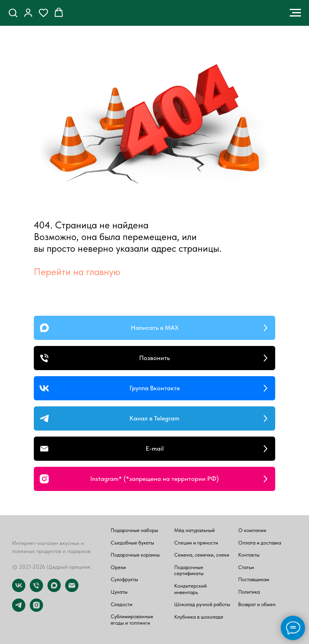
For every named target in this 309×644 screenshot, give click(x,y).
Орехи (118, 567)
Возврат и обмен (257, 604)
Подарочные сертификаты (189, 570)
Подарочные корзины (135, 555)
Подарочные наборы (134, 530)
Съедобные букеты (132, 543)
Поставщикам (254, 579)
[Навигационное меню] (295, 13)
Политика (249, 592)
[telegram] (19, 610)
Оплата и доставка (260, 543)
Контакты (249, 555)
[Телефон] (36, 590)
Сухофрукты (124, 579)
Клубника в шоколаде (199, 617)
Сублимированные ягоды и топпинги (132, 620)
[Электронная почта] (72, 590)
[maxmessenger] (54, 590)
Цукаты (119, 592)
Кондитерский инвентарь (191, 589)
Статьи (246, 567)
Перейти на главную (77, 272)
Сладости (122, 604)
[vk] (19, 590)
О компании (252, 530)
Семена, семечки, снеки (202, 555)
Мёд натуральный (195, 530)
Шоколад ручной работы (202, 604)
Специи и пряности (196, 543)
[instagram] (36, 610)
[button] (13, 12)
